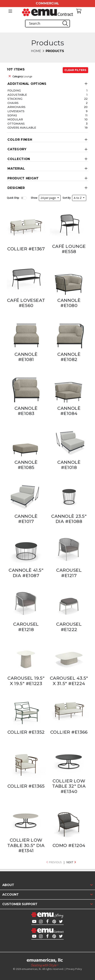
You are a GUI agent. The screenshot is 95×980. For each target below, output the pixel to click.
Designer (16, 188)
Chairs (13, 103)
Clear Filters (75, 70)
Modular (15, 119)
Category (17, 149)
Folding (14, 91)
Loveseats (16, 111)
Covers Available (22, 128)
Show (34, 198)
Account (11, 895)
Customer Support (20, 904)
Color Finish (20, 140)
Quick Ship (13, 198)
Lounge (22, 76)
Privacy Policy (74, 969)
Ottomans (16, 124)
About (8, 885)
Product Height (23, 178)
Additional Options (27, 84)
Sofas (12, 115)
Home (36, 51)
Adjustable (17, 95)
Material (16, 169)
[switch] (24, 198)
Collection (19, 159)
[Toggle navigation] (10, 11)
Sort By (67, 198)
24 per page (49, 198)
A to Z (78, 198)
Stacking (15, 99)
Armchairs (16, 107)
